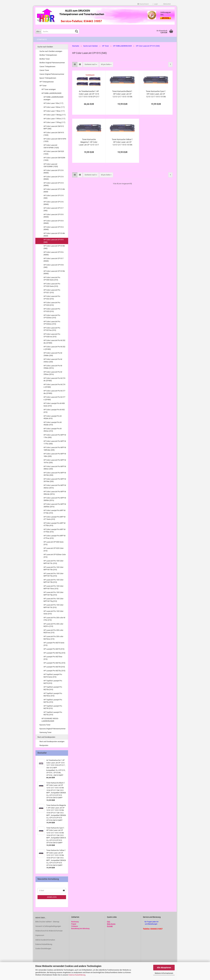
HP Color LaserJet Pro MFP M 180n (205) (55, 455)
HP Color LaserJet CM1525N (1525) (54, 159)
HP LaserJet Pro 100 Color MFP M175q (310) (53, 600)
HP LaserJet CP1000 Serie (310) (54, 543)
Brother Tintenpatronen (48, 55)
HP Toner (43, 86)
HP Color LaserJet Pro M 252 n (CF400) (54, 348)
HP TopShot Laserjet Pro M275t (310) (53, 707)
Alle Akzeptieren (164, 968)
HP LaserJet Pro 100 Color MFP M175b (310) (53, 581)
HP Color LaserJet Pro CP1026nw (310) (52, 323)
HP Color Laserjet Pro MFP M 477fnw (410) (54, 537)
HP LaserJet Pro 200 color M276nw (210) (53, 638)
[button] (143, 4)
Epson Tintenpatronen (48, 78)
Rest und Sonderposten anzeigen (52, 741)
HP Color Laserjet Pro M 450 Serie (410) (54, 405)
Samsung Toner (45, 732)
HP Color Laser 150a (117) (53, 103)
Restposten (44, 745)
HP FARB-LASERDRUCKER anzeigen (53, 98)
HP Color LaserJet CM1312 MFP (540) (54, 128)
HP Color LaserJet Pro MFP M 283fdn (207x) (55, 499)
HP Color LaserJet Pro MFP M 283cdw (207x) (55, 493)
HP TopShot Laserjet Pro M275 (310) (53, 682)
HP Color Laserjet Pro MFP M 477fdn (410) (54, 524)
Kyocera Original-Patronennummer (52, 729)
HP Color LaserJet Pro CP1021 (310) (52, 291)
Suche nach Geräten (45, 47)
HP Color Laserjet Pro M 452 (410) (54, 411)
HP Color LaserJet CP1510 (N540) (54, 216)
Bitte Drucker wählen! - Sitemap (47, 922)
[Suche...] (38, 31)
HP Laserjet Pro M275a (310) (54, 653)
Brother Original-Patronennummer (52, 63)
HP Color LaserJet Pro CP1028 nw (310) (52, 335)
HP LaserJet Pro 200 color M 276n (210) (54, 619)
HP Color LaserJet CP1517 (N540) (54, 260)
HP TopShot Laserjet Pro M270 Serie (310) (53, 676)
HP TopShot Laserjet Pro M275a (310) (53, 688)
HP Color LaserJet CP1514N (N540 (54, 235)
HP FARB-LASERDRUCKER (51, 93)
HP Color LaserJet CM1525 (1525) (54, 153)
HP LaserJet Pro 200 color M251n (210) (53, 625)
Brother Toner (45, 59)
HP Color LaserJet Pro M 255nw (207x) (53, 373)
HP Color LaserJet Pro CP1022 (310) (52, 298)
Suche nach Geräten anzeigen (51, 51)
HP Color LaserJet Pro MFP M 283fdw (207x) (55, 505)
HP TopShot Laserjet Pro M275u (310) (53, 713)
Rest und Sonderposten (46, 737)
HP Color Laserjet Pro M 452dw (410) (52, 424)
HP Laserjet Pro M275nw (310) (53, 658)
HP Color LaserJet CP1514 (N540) (54, 228)
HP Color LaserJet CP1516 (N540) (54, 253)
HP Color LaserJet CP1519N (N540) (54, 272)
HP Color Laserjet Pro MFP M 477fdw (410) (54, 531)
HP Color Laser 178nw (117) (54, 111)
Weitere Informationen (164, 973)
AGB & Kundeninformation (45, 940)
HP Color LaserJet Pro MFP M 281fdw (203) (55, 480)
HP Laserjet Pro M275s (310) (54, 663)
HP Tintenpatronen (47, 82)
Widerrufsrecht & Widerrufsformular (49, 931)
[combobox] (91, 64)
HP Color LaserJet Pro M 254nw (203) (53, 360)
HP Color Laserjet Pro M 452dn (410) (52, 417)
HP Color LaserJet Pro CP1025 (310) (52, 310)
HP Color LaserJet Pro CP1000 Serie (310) (52, 279)
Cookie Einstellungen (43, 949)
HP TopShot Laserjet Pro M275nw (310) (53, 695)
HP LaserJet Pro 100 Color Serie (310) (53, 612)
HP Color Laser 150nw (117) (54, 107)
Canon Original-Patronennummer (52, 74)
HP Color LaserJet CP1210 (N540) (54, 172)
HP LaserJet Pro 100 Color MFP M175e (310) (53, 568)
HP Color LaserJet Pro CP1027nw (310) (52, 329)
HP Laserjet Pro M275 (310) (54, 649)
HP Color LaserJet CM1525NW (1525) (51, 165)
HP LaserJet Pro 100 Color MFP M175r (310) (53, 606)
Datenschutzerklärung (77, 975)
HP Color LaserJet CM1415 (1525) (54, 134)
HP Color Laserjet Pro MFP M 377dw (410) (54, 512)
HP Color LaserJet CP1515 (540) (54, 241)
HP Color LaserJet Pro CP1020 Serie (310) (52, 285)
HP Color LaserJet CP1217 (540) (54, 209)
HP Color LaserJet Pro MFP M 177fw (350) (55, 442)
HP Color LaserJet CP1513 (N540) (54, 222)
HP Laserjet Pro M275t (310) (54, 667)
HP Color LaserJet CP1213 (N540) (54, 178)
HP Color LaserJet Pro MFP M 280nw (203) (55, 468)
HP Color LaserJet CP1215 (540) (54, 197)
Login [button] (155, 4)
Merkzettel (166, 4)
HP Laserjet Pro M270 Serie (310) (54, 644)
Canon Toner (44, 70)
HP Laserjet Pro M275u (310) (54, 671)
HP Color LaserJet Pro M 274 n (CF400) (54, 386)
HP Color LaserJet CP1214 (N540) (54, 184)
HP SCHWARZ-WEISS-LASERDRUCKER (50, 720)
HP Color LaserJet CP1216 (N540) (54, 203)
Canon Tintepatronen (47, 66)
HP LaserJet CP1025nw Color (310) (55, 556)
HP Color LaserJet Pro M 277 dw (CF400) (54, 392)
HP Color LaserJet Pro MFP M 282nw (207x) (55, 487)
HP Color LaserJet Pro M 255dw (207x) (53, 367)
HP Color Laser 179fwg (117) (54, 122)
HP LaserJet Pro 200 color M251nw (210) (53, 631)
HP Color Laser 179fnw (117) (54, 119)
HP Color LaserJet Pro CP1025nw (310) (52, 317)
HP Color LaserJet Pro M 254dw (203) (53, 354)
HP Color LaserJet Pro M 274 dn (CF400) (54, 379)
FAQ (108, 922)
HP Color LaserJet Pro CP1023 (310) (52, 304)
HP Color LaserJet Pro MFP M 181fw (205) (55, 461)
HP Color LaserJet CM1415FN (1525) (55, 140)
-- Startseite (41, 39)
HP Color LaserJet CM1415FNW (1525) (51, 146)
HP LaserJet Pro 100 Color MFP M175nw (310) (53, 587)
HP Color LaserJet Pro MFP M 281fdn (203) (55, 474)
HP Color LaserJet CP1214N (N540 (54, 190)
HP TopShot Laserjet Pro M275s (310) (53, 701)
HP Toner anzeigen (49, 89)
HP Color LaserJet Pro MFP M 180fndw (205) (55, 449)
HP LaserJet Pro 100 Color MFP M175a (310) (53, 575)
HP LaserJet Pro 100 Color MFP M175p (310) (53, 594)
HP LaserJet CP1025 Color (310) (54, 549)
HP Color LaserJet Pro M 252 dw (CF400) (54, 342)
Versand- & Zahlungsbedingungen (48, 926)
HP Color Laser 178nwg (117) (55, 115)
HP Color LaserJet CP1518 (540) (54, 266)
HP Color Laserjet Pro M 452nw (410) (52, 430)
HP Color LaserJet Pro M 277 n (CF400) (54, 398)
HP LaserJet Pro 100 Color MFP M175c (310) (53, 562)
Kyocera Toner (45, 725)
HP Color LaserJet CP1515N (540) (54, 247)
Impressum (40, 935)
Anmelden (52, 897)
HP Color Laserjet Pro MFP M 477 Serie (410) (54, 518)
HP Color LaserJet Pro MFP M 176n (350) (55, 436)
